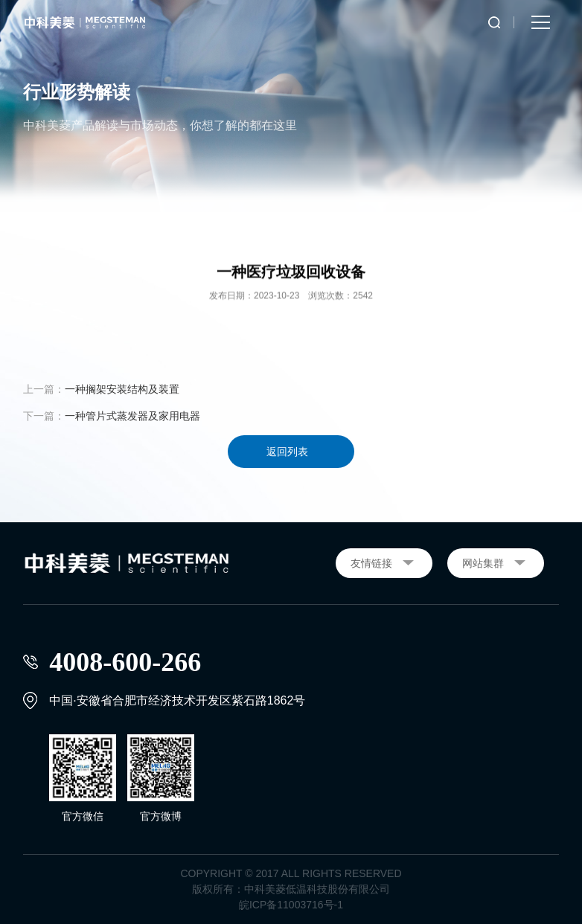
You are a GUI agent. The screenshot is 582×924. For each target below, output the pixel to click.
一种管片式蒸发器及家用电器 (132, 416)
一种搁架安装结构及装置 (122, 389)
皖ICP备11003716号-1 (291, 905)
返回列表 (287, 452)
